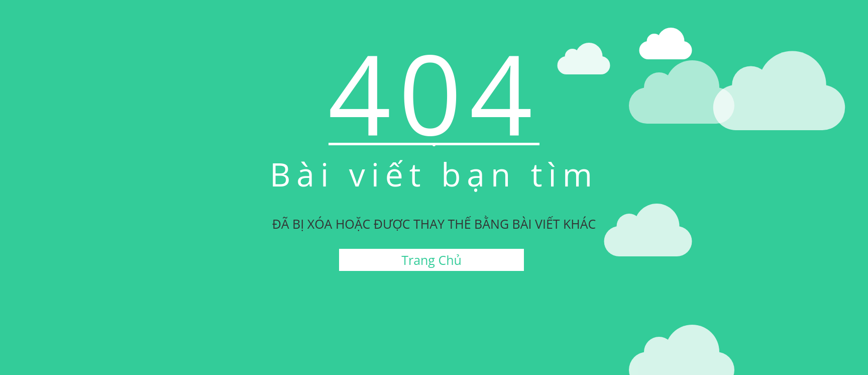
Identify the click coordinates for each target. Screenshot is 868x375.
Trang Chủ (431, 260)
